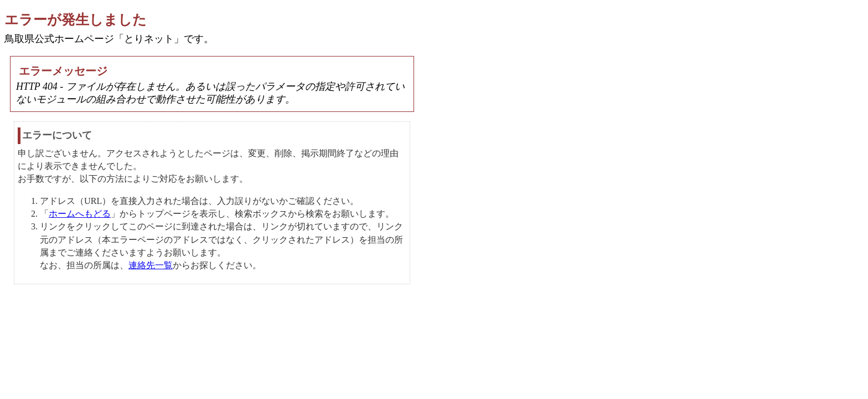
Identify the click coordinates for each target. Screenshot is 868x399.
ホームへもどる (80, 214)
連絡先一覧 (151, 265)
